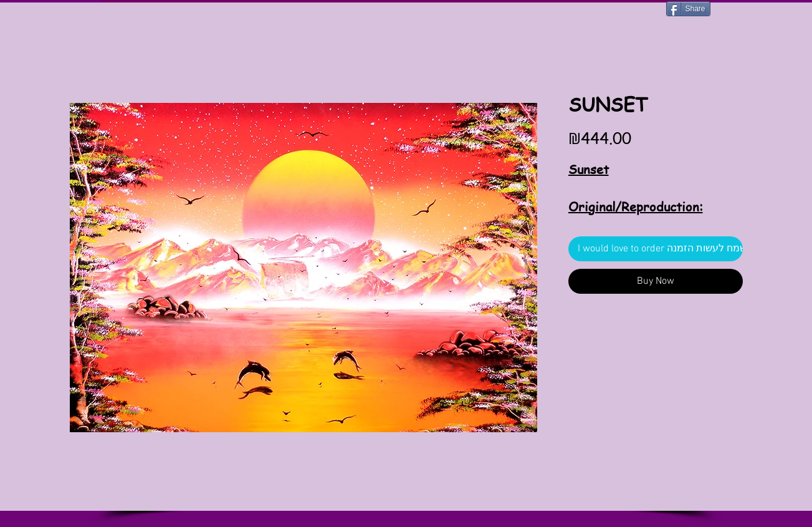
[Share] (688, 9)
